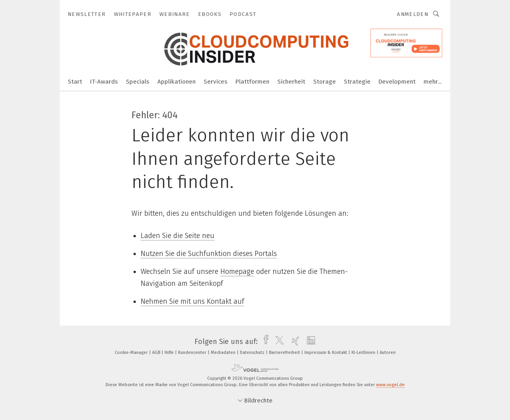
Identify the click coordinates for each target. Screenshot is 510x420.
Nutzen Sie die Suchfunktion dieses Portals (209, 254)
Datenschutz (253, 353)
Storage (325, 82)
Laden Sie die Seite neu (178, 236)
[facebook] (264, 342)
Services (216, 82)
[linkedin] (309, 342)
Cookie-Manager (132, 353)
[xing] (293, 342)
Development (397, 82)
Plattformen (252, 82)
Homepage (237, 272)
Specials (138, 82)
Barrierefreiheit (285, 353)
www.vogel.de (390, 385)
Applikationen (177, 82)
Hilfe (170, 353)
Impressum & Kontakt (326, 353)
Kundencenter (193, 353)
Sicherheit (291, 82)
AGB (157, 353)
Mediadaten (224, 353)
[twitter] (278, 342)
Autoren (388, 353)
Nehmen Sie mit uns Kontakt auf (192, 301)
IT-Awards (104, 82)
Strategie (357, 82)
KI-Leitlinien (364, 353)
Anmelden (413, 14)
